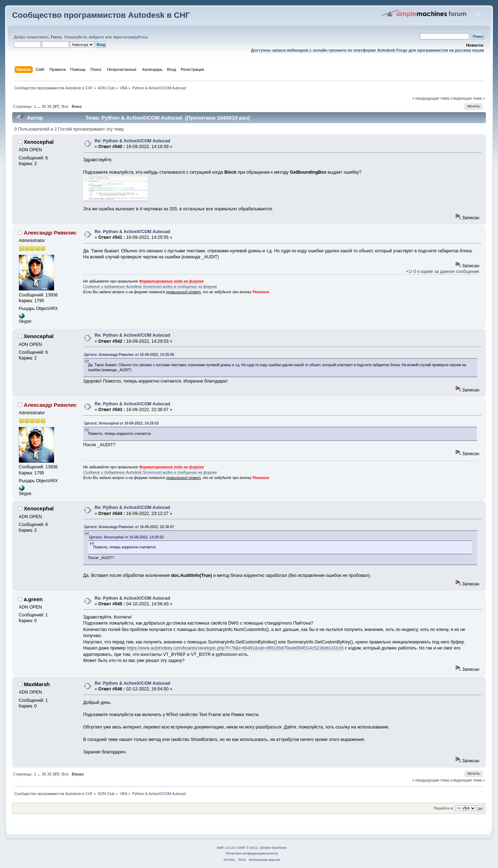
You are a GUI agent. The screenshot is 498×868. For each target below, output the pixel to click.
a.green (33, 599)
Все (65, 106)
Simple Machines (273, 848)
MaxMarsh (37, 684)
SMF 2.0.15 (226, 848)
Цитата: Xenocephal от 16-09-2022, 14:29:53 (122, 423)
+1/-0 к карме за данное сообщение (443, 272)
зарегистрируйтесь (130, 37)
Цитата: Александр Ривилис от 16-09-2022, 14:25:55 (129, 355)
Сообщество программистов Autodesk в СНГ (101, 15)
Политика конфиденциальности (252, 853)
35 (44, 106)
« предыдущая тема (430, 98)
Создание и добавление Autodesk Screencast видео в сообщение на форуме (150, 286)
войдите (96, 37)
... (39, 106)
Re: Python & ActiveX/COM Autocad (132, 141)
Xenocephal (39, 142)
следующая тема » (468, 98)
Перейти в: (444, 808)
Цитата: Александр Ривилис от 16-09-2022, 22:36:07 (129, 527)
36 (49, 106)
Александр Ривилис (50, 233)
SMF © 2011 (248, 848)
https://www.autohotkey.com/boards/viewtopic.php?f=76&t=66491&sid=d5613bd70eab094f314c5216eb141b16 (235, 648)
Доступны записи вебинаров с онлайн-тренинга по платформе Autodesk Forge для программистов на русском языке (368, 50)
